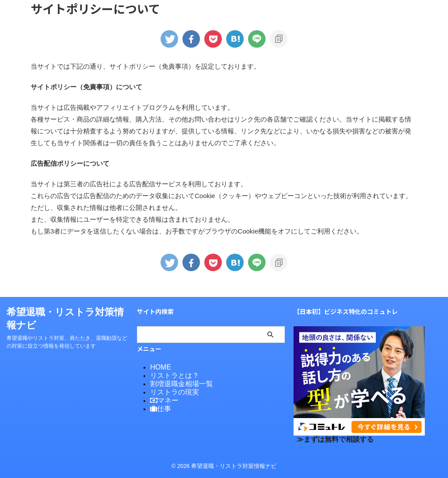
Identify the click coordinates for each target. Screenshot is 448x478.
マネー (162, 399)
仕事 (159, 406)
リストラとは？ (170, 375)
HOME (159, 367)
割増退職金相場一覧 (176, 383)
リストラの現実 (170, 391)
